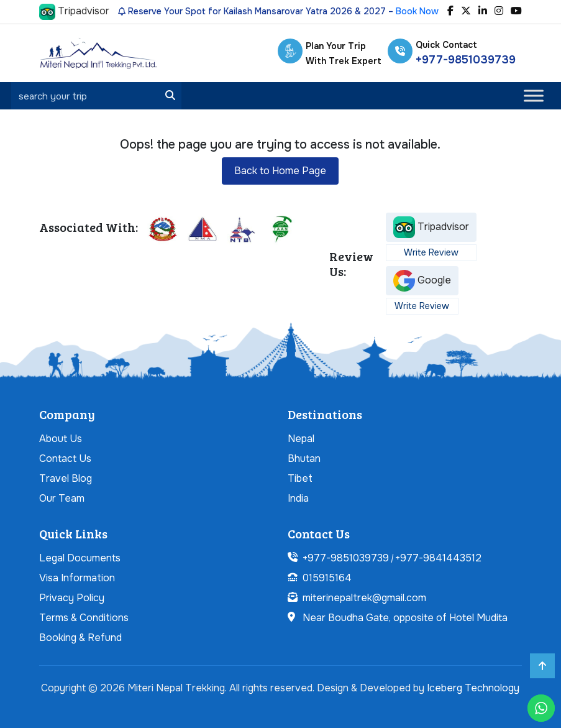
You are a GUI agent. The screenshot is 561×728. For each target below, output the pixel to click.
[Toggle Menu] (534, 96)
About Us (61, 439)
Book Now (417, 11)
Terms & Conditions (84, 618)
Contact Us (65, 458)
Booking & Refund (80, 638)
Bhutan (304, 458)
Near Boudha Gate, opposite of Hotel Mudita (405, 618)
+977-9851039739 (466, 60)
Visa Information (77, 578)
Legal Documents (80, 558)
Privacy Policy (72, 598)
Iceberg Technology (473, 688)
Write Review (431, 252)
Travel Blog (66, 478)
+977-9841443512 (438, 558)
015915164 (327, 578)
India (298, 498)
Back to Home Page (280, 171)
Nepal (301, 439)
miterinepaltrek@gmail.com (364, 598)
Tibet (300, 478)
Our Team (62, 498)
